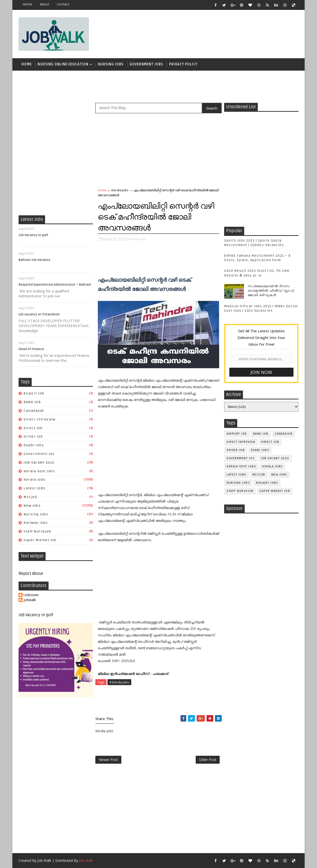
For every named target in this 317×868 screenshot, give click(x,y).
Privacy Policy (183, 64)
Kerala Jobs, (138, 239)
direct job (33, 428)
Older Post (208, 760)
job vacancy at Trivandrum (39, 314)
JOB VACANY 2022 (39, 462)
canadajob (34, 411)
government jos (39, 454)
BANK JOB (32, 402)
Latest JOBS (35, 488)
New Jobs (32, 506)
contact (63, 4)
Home (27, 4)
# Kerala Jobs (119, 682)
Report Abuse (31, 574)
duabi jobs (34, 445)
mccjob (30, 497)
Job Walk (44, 860)
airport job (34, 393)
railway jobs (36, 523)
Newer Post (108, 760)
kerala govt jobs (39, 471)
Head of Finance (31, 349)
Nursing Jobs (111, 64)
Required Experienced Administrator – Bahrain (55, 285)
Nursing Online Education (63, 64)
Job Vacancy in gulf (33, 235)
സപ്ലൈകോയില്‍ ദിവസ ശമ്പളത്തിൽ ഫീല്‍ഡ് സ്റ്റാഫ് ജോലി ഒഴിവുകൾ (271, 291)
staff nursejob (37, 531)
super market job (40, 540)
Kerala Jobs (35, 480)
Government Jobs (146, 64)
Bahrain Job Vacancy (34, 260)
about (45, 4)
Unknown (31, 595)
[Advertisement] (208, 31)
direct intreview (39, 419)
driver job (33, 436)
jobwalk (30, 600)
